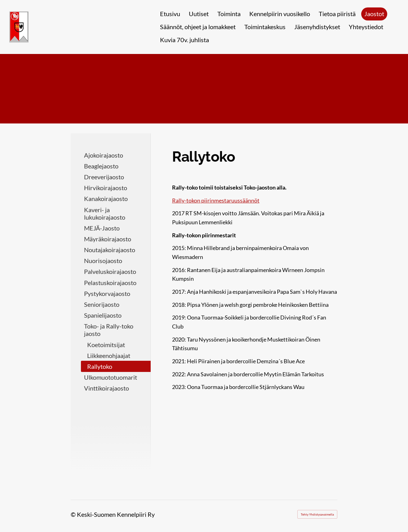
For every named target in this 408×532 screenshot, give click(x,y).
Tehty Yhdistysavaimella (317, 514)
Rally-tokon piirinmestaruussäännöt (216, 200)
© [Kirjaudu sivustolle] (74, 514)
